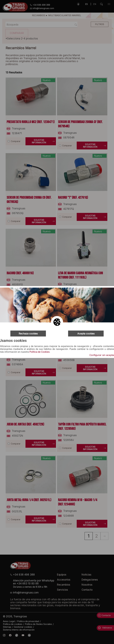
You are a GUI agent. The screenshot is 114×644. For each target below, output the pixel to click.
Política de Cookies (40, 352)
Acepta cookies (86, 334)
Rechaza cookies (28, 334)
